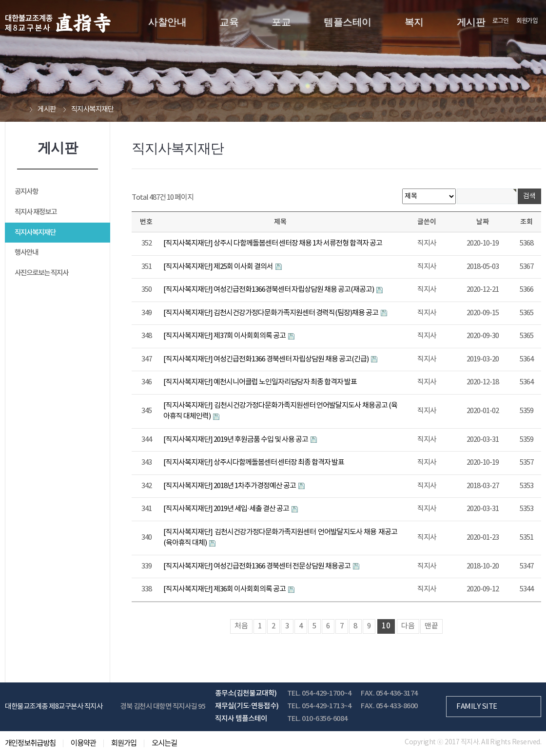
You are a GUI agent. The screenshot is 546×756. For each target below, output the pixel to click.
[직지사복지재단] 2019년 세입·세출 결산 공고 (227, 509)
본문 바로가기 (0, 0)
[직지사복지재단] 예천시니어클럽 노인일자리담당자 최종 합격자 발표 (260, 382)
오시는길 (164, 743)
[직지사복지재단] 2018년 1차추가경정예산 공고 (230, 486)
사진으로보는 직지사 (41, 273)
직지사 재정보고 (36, 212)
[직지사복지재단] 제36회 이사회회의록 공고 (225, 589)
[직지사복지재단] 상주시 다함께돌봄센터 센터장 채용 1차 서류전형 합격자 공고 (273, 243)
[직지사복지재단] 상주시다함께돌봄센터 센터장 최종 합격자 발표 (254, 463)
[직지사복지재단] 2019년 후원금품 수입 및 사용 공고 (236, 440)
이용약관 (83, 743)
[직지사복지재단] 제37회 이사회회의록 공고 (225, 336)
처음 (241, 626)
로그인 (500, 21)
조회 (526, 222)
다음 (408, 626)
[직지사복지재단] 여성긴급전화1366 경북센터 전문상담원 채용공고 (257, 566)
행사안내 (26, 253)
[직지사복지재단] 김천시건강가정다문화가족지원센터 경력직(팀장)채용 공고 (271, 313)
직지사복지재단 (35, 233)
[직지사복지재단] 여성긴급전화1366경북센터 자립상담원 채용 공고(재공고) (269, 290)
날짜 (483, 222)
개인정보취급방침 (30, 743)
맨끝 (431, 626)
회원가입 (527, 21)
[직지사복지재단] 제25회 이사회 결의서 (219, 267)
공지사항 (26, 192)
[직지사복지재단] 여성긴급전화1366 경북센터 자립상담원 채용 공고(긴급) (266, 359)
